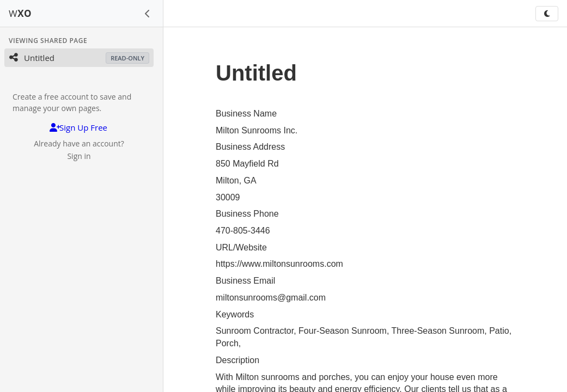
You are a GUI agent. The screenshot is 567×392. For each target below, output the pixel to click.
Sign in (79, 156)
